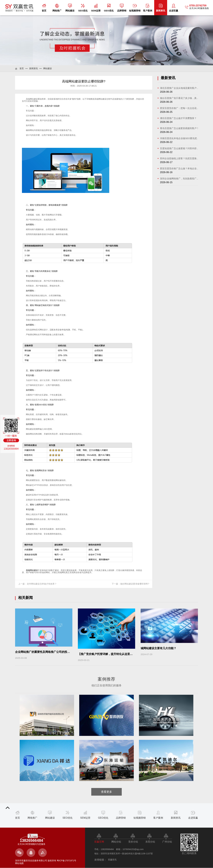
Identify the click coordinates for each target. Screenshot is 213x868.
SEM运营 (96, 8)
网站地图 (19, 863)
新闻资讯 (161, 8)
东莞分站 (150, 842)
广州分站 (167, 842)
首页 (44, 8)
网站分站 (116, 842)
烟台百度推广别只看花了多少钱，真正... (180, 98)
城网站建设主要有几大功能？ (158, 648)
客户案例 (148, 8)
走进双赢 (174, 8)
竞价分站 (133, 842)
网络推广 (57, 8)
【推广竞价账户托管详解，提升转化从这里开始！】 (109, 654)
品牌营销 (122, 8)
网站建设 (70, 8)
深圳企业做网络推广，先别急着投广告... (180, 179)
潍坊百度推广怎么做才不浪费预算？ (178, 118)
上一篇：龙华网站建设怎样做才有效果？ (37, 584)
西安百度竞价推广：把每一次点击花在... (180, 108)
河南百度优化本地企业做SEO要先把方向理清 (180, 138)
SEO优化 (83, 8)
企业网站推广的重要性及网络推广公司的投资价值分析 (48, 652)
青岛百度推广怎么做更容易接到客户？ (179, 128)
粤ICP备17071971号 (66, 861)
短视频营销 (135, 8)
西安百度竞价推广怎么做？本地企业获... (180, 168)
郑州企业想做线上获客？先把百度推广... (180, 158)
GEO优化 (109, 8)
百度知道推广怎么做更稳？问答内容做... (180, 148)
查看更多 (106, 792)
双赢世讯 (112, 860)
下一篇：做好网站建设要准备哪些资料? (130, 584)
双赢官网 (99, 842)
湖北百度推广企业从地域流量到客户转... (180, 88)
